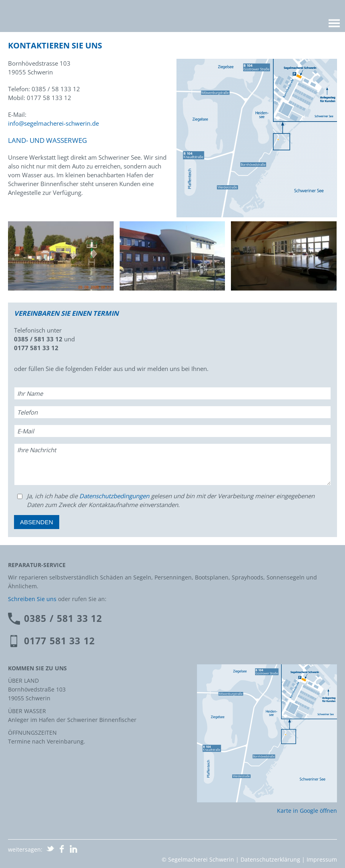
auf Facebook (62, 849)
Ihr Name (30, 393)
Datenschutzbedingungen (114, 496)
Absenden (37, 522)
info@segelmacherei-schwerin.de (53, 123)
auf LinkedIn (74, 849)
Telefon (27, 412)
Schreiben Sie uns (32, 599)
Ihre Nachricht (37, 450)
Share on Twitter (50, 849)
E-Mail (26, 431)
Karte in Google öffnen (307, 811)
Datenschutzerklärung (270, 859)
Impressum (322, 859)
